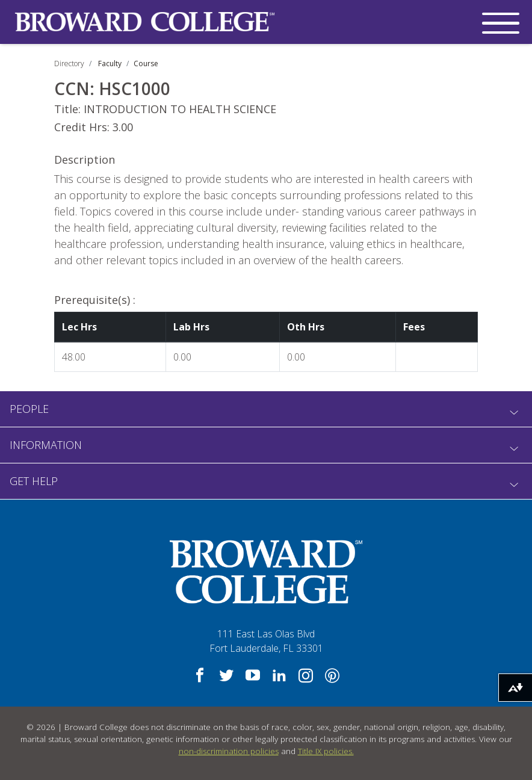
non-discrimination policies (229, 751)
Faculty (110, 63)
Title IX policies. (326, 751)
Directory (69, 63)
